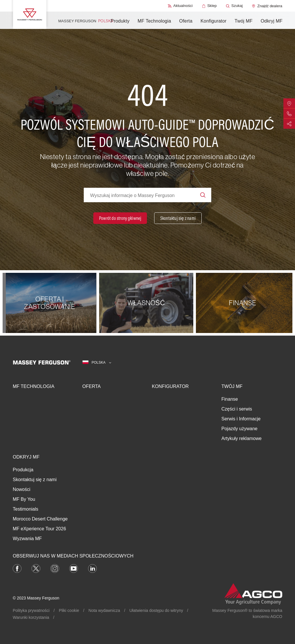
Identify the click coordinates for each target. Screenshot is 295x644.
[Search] (203, 195)
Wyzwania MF (27, 539)
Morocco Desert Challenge (40, 519)
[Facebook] (17, 568)
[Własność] (147, 303)
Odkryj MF (272, 21)
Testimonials (26, 509)
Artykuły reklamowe (242, 438)
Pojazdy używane (240, 429)
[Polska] (97, 363)
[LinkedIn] (92, 568)
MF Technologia (154, 21)
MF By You (24, 499)
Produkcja (23, 470)
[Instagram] (55, 568)
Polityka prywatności (31, 610)
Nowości (21, 489)
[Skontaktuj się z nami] (178, 218)
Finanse (230, 399)
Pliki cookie (69, 610)
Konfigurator (214, 21)
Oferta (186, 21)
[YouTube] (74, 568)
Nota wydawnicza (104, 610)
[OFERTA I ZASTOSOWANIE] (51, 303)
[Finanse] (244, 303)
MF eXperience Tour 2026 (39, 529)
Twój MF (244, 21)
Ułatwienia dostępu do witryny (156, 610)
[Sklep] (209, 6)
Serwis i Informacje (241, 419)
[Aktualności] (180, 6)
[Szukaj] (234, 6)
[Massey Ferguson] (30, 14)
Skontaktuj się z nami (35, 480)
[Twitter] (36, 568)
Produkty (120, 21)
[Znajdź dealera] (267, 6)
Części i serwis (237, 409)
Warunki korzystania (31, 617)
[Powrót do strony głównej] (120, 218)
